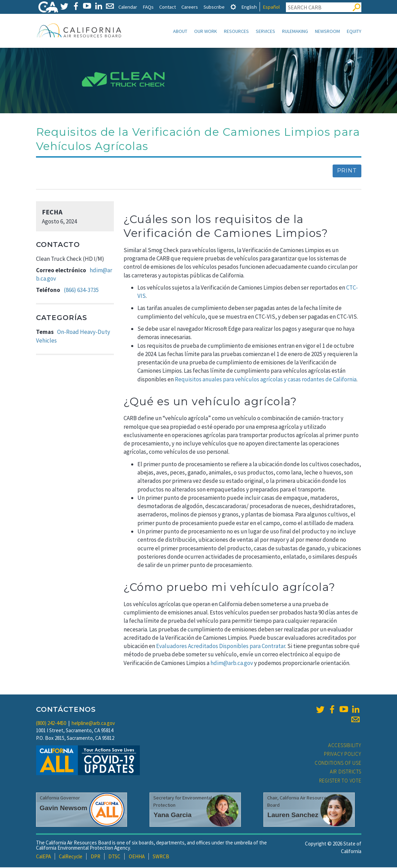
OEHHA (137, 857)
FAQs (148, 7)
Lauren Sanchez (293, 816)
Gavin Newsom (64, 809)
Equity (354, 31)
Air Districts (346, 772)
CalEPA (43, 857)
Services (265, 31)
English (249, 7)
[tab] (233, 7)
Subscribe (214, 7)
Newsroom (327, 31)
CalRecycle (71, 857)
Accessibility (345, 746)
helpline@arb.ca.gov (93, 724)
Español (271, 7)
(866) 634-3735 (81, 291)
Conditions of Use (338, 764)
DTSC (114, 857)
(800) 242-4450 (51, 724)
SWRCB (161, 857)
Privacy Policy (343, 755)
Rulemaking (295, 31)
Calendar (128, 7)
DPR (96, 857)
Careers (190, 7)
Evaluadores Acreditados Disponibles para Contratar (221, 647)
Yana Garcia (172, 816)
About (180, 31)
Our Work (206, 31)
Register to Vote (340, 781)
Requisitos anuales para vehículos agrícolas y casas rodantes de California (266, 380)
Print (347, 171)
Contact (168, 7)
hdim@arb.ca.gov (232, 664)
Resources (236, 31)
